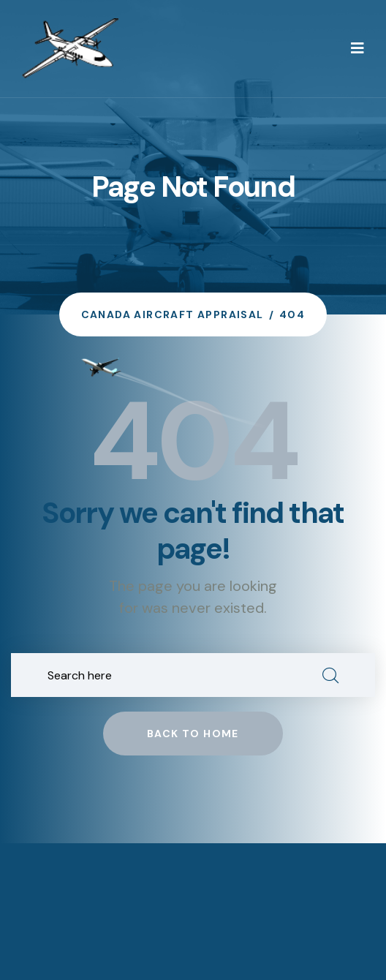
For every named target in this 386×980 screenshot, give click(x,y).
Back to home (193, 734)
